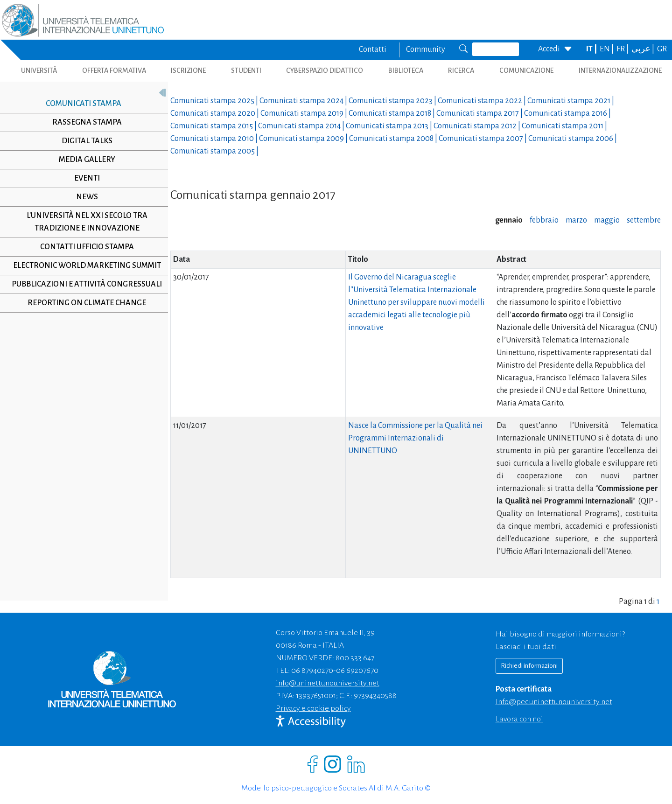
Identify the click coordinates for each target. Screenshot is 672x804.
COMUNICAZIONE (526, 70)
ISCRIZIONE (188, 70)
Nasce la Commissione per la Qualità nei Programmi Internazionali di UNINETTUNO (415, 438)
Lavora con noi (519, 719)
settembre (644, 220)
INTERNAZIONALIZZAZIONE (620, 70)
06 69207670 (357, 671)
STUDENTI (246, 70)
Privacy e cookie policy (313, 708)
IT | (592, 49)
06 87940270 (312, 671)
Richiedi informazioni (529, 666)
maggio (607, 220)
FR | (623, 49)
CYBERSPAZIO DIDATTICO (325, 70)
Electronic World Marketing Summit (83, 266)
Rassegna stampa (83, 122)
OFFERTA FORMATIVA (114, 70)
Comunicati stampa (80, 104)
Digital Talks (83, 141)
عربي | (644, 49)
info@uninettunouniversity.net (328, 683)
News (83, 197)
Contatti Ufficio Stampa (83, 247)
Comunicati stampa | (215, 101)
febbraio (544, 220)
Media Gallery (83, 160)
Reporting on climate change (84, 303)
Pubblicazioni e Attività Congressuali (84, 284)
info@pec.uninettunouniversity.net (554, 702)
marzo (576, 220)
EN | (607, 49)
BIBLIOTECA (406, 70)
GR (662, 49)
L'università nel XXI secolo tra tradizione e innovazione (83, 222)
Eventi (83, 178)
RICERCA (461, 70)
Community (426, 49)
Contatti (373, 49)
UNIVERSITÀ (39, 70)
